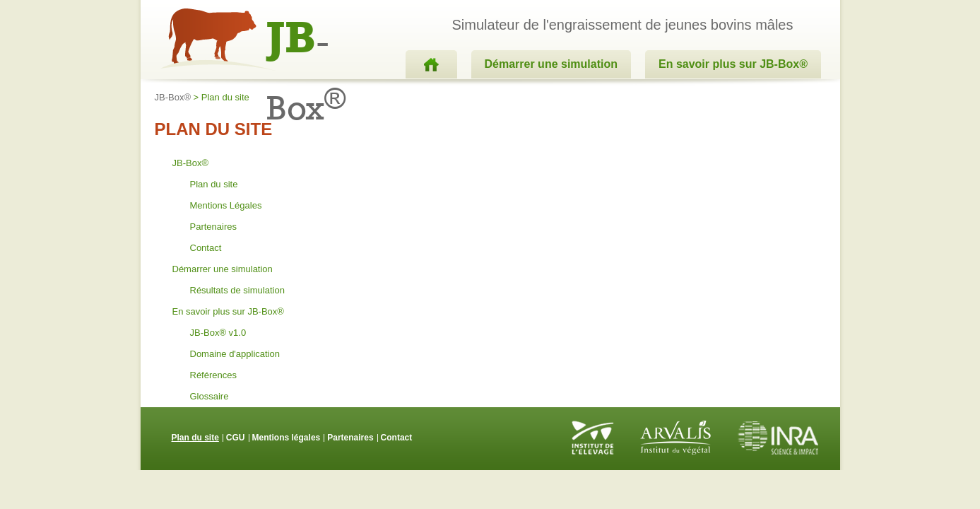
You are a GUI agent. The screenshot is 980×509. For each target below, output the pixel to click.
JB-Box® (173, 97)
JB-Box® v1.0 (218, 333)
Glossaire (209, 396)
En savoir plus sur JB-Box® (733, 64)
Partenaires (213, 227)
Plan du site (214, 184)
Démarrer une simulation (551, 64)
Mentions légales (287, 438)
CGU (236, 438)
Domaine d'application (235, 354)
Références (213, 375)
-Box (306, 40)
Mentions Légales (226, 205)
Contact (206, 248)
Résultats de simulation (237, 290)
